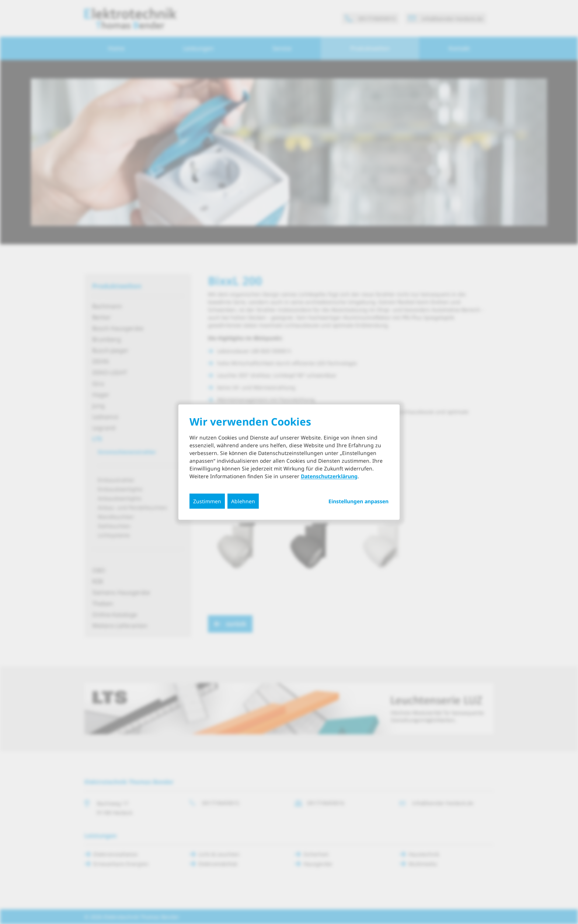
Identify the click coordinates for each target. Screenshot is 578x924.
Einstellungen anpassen (358, 501)
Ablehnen (243, 501)
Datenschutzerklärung (329, 476)
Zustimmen (207, 501)
